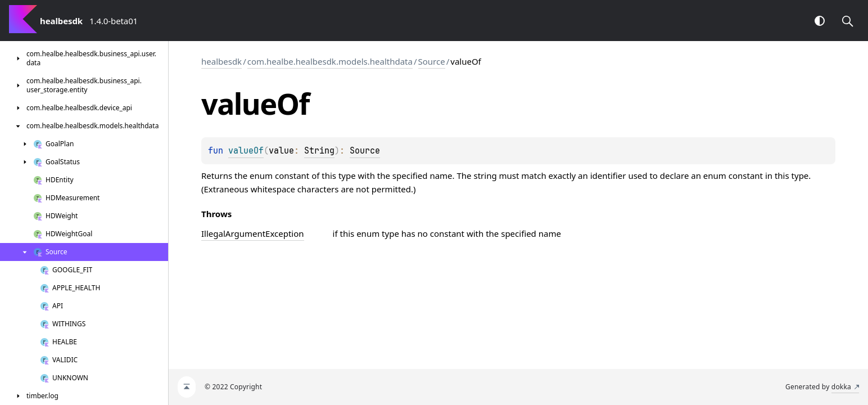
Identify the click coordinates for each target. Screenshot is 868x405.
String (319, 151)
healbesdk (221, 61)
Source (432, 61)
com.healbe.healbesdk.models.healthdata (330, 61)
